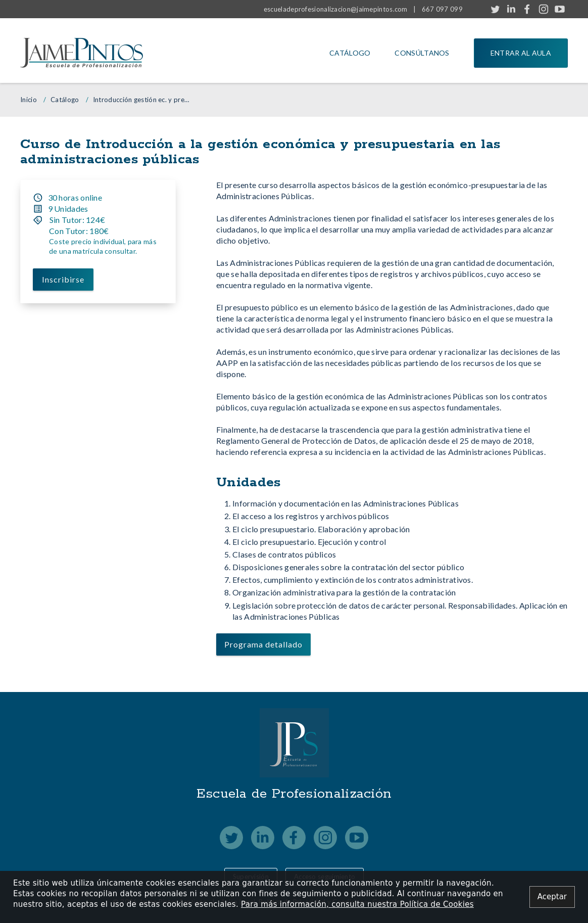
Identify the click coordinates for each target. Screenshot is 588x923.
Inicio (29, 100)
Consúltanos (422, 53)
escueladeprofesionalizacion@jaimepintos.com (336, 9)
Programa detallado (263, 644)
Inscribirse (63, 279)
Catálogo (350, 53)
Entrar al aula (521, 53)
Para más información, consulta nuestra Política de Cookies (357, 904)
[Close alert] (552, 897)
